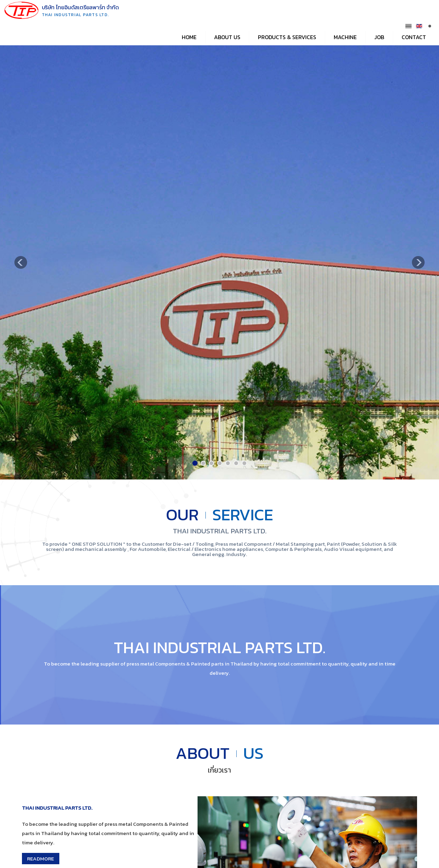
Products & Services (287, 37)
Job (379, 37)
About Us (227, 37)
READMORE (40, 859)
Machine (345, 37)
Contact (414, 37)
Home (189, 37)
